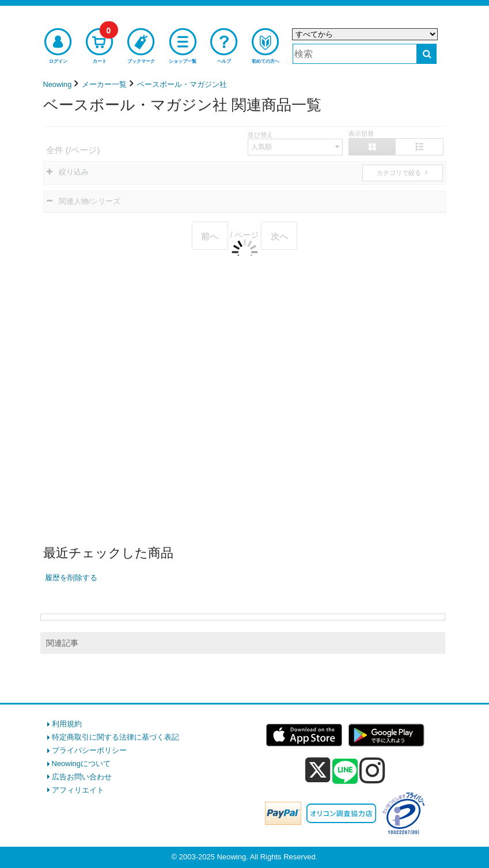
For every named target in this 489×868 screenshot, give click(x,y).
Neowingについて (81, 764)
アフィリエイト (78, 790)
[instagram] (372, 770)
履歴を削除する (71, 578)
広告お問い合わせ (82, 777)
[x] (318, 770)
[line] (345, 772)
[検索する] (427, 54)
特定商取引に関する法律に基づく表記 (115, 737)
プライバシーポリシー (89, 750)
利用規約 (67, 724)
